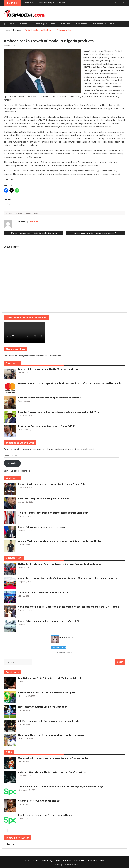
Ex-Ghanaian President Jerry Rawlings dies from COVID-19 (47, 426)
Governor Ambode (25, 213)
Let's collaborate (58, 647)
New (112, 24)
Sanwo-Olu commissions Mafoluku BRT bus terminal (44, 592)
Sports (24, 24)
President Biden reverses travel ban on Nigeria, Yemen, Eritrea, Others (53, 484)
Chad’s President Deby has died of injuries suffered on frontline (49, 398)
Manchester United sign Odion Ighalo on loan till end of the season (51, 735)
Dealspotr (69, 652)
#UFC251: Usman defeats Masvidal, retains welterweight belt (49, 721)
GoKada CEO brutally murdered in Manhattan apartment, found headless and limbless (61, 541)
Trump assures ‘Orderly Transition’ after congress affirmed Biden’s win (53, 513)
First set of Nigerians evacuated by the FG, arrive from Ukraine (49, 369)
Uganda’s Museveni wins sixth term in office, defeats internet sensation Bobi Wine (59, 412)
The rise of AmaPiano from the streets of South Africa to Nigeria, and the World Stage (61, 786)
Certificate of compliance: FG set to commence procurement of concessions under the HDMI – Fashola (69, 607)
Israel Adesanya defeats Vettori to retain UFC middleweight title (50, 678)
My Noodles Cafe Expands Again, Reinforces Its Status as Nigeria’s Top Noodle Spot (60, 564)
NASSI (36, 213)
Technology (39, 24)
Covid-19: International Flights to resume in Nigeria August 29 (49, 621)
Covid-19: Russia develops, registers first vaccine (43, 527)
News (11, 24)
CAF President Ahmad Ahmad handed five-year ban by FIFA (47, 692)
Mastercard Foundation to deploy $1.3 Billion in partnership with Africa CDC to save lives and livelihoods (70, 383)
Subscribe (12, 463)
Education (98, 24)
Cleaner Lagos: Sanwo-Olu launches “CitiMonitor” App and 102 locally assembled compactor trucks (67, 578)
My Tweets (9, 844)
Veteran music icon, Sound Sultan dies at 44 (40, 801)
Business (66, 24)
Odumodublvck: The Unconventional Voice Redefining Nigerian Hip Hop (53, 758)
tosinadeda (34, 221)
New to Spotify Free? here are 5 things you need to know (46, 815)
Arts (53, 24)
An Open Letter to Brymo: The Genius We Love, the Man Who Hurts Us (52, 772)
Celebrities (82, 24)
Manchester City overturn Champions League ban (43, 707)
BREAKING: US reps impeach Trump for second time (44, 498)
